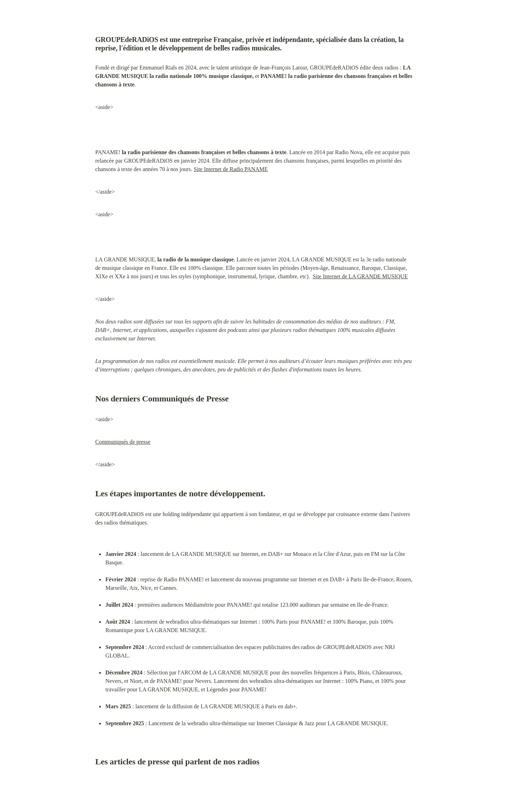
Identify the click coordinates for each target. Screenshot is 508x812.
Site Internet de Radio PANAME (231, 169)
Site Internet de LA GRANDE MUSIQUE (360, 276)
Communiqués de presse (123, 442)
